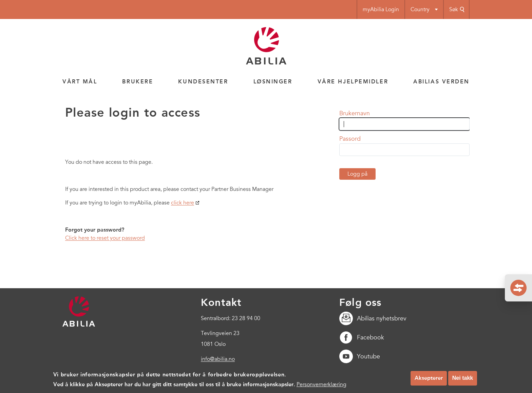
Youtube (360, 356)
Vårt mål (80, 82)
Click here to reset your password (105, 238)
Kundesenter (203, 82)
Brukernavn (355, 113)
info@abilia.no (218, 359)
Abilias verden (441, 82)
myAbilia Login (381, 9)
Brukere (138, 82)
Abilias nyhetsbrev (373, 318)
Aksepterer (429, 380)
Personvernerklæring (321, 387)
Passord (350, 139)
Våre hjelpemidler (353, 82)
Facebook (362, 337)
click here (183, 203)
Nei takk (463, 380)
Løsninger (273, 82)
